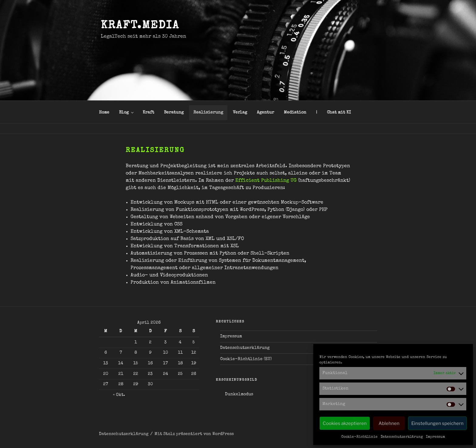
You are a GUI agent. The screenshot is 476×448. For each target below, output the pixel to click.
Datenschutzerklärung (402, 437)
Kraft (148, 113)
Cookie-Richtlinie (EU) (246, 359)
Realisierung (208, 113)
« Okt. (119, 395)
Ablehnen (389, 423)
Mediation (295, 113)
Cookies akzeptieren (345, 423)
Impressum (435, 437)
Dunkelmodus (239, 394)
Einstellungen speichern (437, 423)
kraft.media (140, 26)
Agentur (265, 113)
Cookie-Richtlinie (359, 437)
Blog (127, 113)
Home (104, 113)
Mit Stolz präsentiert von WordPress (194, 434)
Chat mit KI (339, 113)
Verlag (240, 113)
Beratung (174, 113)
